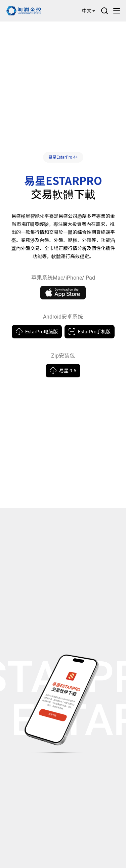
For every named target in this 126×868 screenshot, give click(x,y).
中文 (89, 11)
